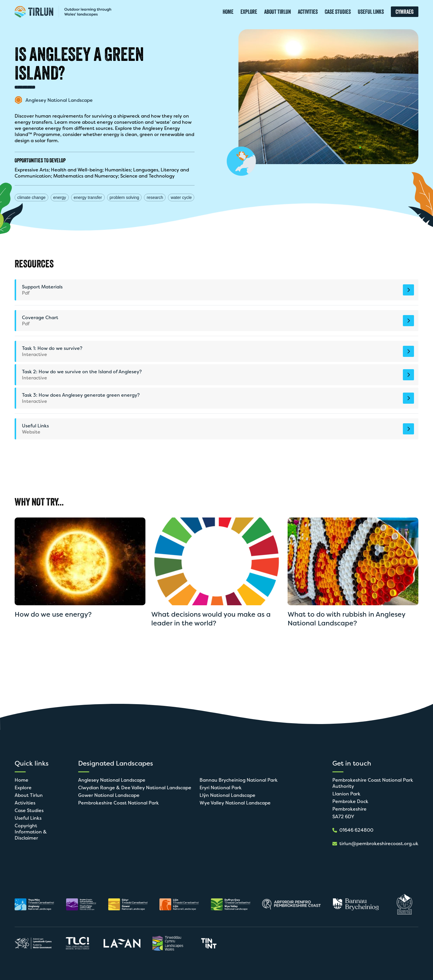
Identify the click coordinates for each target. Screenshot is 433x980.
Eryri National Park (221, 788)
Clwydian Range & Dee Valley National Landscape (135, 788)
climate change (31, 197)
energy (60, 197)
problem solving (124, 197)
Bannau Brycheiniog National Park (239, 780)
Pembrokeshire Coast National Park (118, 803)
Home (22, 780)
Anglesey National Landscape (112, 780)
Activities (25, 803)
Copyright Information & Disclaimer (31, 832)
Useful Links (28, 818)
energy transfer (88, 197)
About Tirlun (29, 795)
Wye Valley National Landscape (235, 803)
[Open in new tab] (34, 904)
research (155, 197)
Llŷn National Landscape (227, 795)
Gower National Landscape (109, 795)
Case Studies (29, 810)
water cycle (181, 197)
